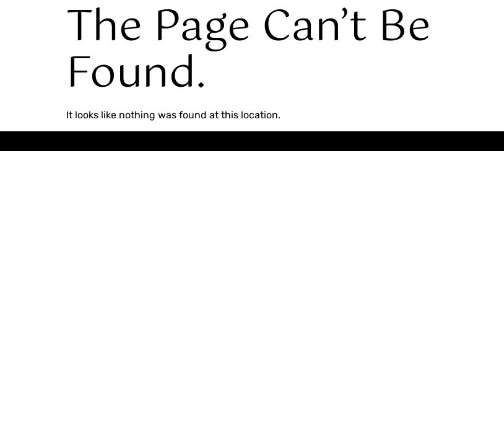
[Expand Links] (456, 404)
